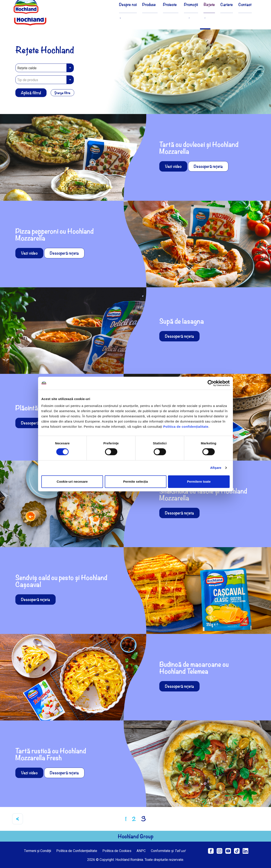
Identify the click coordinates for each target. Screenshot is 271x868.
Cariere (224, 16)
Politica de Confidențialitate (77, 851)
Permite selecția (135, 481)
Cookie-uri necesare (72, 481)
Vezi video (173, 166)
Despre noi (122, 16)
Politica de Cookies (117, 851)
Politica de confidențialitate (186, 427)
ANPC (141, 851)
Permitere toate (199, 481)
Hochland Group (136, 836)
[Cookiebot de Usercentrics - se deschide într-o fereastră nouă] (211, 383)
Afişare (216, 468)
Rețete (205, 16)
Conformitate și (168, 851)
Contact (244, 16)
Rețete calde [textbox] (27, 68)
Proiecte (165, 16)
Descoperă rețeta (208, 166)
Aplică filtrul (31, 92)
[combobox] (45, 68)
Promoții (185, 16)
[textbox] (45, 80)
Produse (144, 16)
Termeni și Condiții (38, 851)
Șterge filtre (64, 93)
